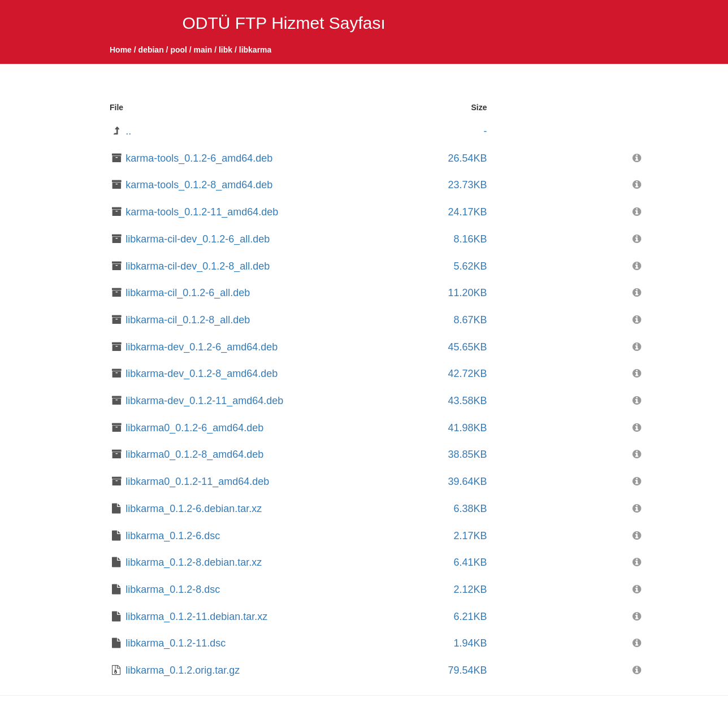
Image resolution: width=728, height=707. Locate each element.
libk (226, 50)
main (203, 50)
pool (179, 50)
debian (151, 50)
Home (121, 50)
